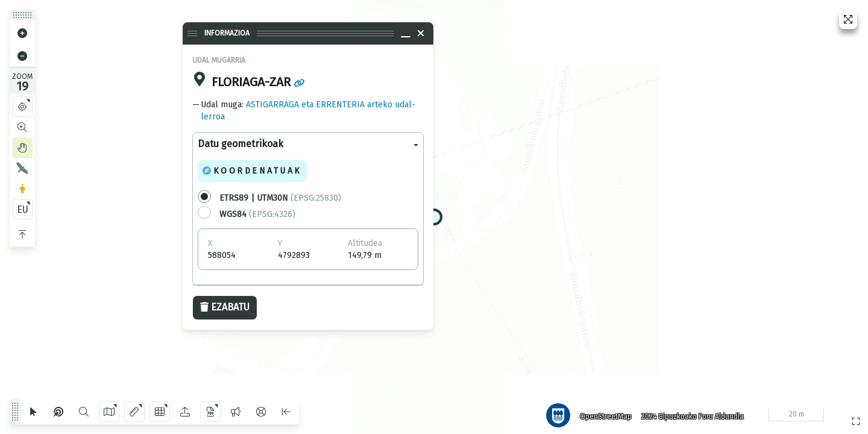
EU (23, 209)
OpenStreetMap (602, 413)
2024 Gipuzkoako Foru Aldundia (689, 413)
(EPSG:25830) (280, 198)
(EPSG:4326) (257, 214)
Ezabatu (225, 307)
